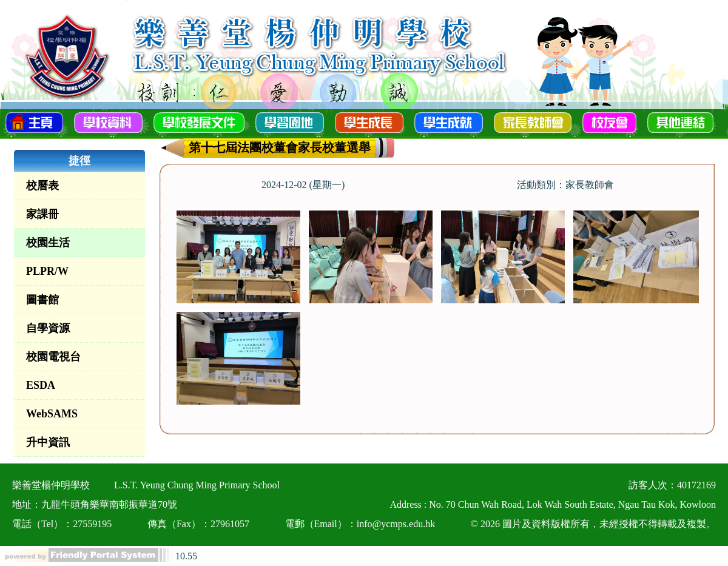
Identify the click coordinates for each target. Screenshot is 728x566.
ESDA (41, 385)
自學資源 (48, 328)
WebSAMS (52, 414)
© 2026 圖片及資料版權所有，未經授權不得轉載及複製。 (593, 524)
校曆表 (42, 186)
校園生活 (48, 243)
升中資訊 (48, 442)
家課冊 (42, 214)
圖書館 (42, 300)
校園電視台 (53, 357)
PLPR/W (47, 271)
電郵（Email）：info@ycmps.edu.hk (360, 524)
